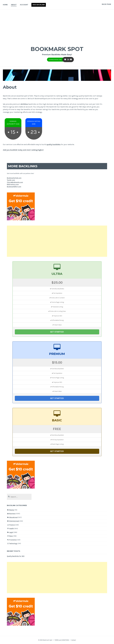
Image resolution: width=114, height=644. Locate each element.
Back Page (106, 4)
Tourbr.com (11, 180)
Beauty (12, 510)
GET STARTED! (57, 332)
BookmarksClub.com (14, 178)
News (11, 536)
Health (12, 529)
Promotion (13, 540)
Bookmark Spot (57, 49)
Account (24, 5)
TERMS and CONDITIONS (62, 640)
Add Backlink (39, 5)
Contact (74, 640)
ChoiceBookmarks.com (15, 182)
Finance (12, 525)
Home (5, 5)
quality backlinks (53, 144)
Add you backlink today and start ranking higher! (23, 150)
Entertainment (14, 521)
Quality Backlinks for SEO (16, 556)
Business (12, 514)
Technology (13, 543)
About (14, 5)
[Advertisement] (57, 26)
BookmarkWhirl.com (14, 187)
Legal (11, 532)
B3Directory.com (13, 184)
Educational (13, 517)
